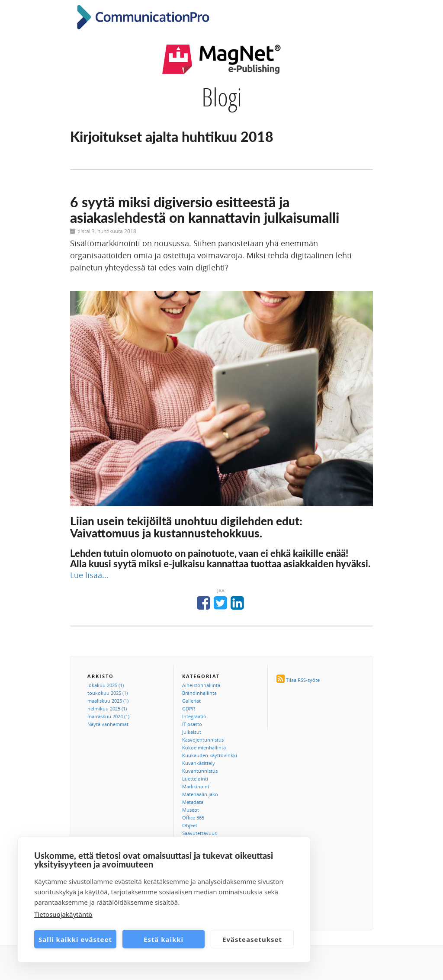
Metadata (193, 802)
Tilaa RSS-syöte (303, 680)
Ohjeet (190, 825)
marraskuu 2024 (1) (108, 716)
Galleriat (191, 701)
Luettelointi (195, 779)
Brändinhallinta (199, 693)
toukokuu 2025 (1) (108, 693)
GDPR (189, 708)
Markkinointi (196, 786)
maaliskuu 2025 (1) (108, 701)
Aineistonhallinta (201, 685)
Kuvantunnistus (200, 771)
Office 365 (193, 818)
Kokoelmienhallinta (204, 747)
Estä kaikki (164, 939)
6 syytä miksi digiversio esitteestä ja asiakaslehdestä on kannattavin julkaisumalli (205, 209)
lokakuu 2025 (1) (106, 685)
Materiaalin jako (200, 794)
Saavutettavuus (199, 833)
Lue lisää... (89, 575)
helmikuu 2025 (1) (107, 708)
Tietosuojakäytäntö (63, 914)
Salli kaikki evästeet (75, 939)
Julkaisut (192, 732)
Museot (191, 810)
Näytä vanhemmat (108, 724)
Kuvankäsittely (199, 763)
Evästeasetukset (252, 939)
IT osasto (192, 724)
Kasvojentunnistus (203, 740)
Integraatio (194, 716)
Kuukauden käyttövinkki (210, 755)
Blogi (222, 97)
